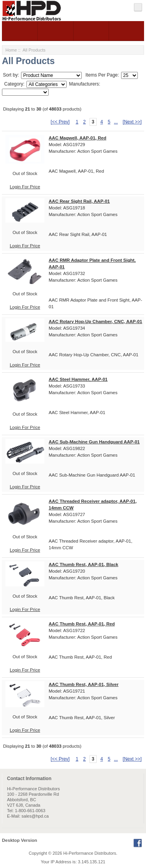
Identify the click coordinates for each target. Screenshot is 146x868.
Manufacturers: (84, 84)
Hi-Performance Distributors (90, 853)
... (116, 122)
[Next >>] (132, 122)
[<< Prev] (60, 122)
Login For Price (25, 187)
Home (11, 50)
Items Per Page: (101, 75)
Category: (13, 84)
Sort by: (11, 75)
